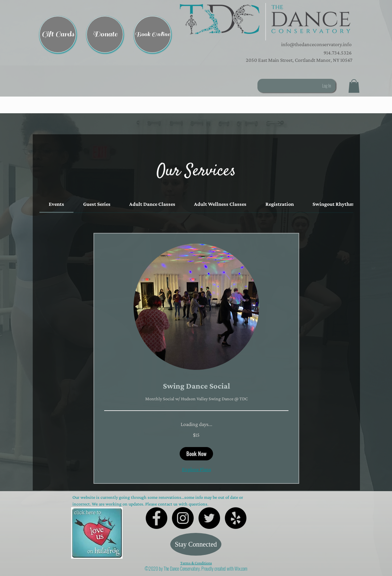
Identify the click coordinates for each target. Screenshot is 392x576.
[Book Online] (152, 34)
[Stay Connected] (196, 544)
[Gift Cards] (58, 34)
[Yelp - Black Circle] (236, 518)
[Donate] (105, 34)
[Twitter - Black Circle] (209, 518)
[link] (56, 204)
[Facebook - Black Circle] (156, 518)
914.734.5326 (338, 53)
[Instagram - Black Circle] (183, 518)
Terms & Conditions (196, 563)
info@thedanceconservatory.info (316, 44)
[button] (265, 22)
